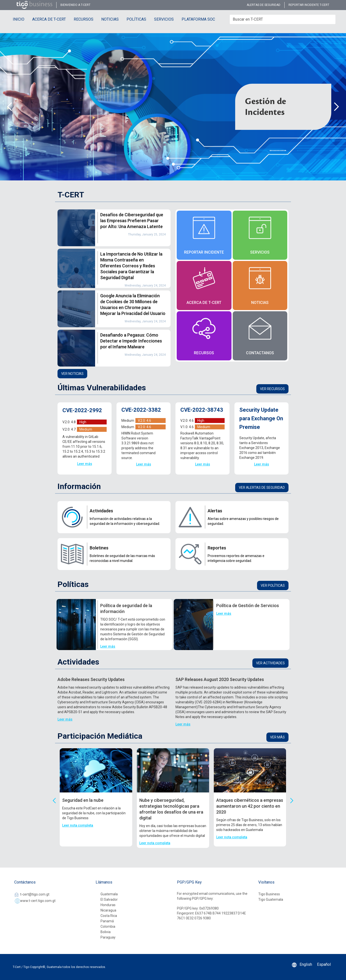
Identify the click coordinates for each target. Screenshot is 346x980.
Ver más (277, 737)
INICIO (19, 19)
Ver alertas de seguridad (262, 488)
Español (324, 964)
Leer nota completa (78, 825)
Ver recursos (272, 389)
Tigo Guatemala (271, 899)
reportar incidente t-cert (309, 5)
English (306, 964)
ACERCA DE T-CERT (49, 19)
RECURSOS (84, 19)
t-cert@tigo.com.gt (35, 894)
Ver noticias (72, 374)
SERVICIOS (164, 19)
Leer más (85, 464)
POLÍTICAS (136, 19)
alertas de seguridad (264, 5)
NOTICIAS (110, 19)
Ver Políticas (273, 585)
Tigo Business (269, 894)
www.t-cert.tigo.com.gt (38, 901)
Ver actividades (270, 663)
